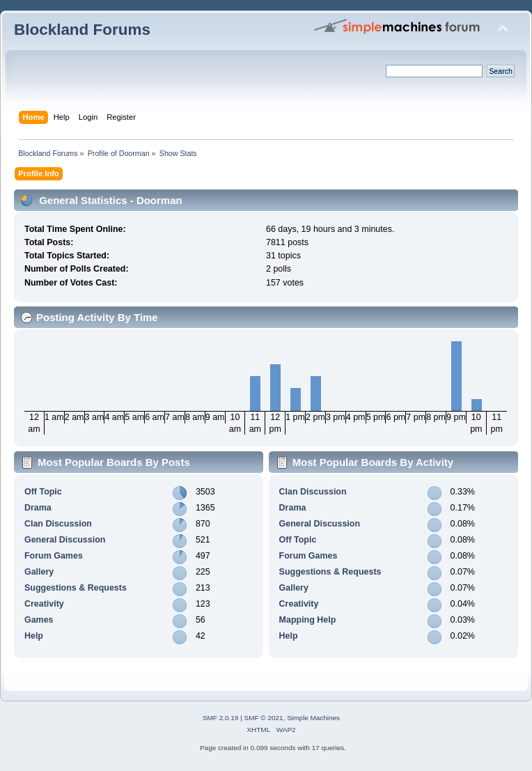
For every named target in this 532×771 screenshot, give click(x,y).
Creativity (44, 604)
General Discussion (65, 540)
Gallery (39, 572)
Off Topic (43, 492)
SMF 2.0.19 (221, 718)
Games (39, 620)
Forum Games (54, 556)
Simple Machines (313, 718)
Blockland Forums (82, 30)
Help (34, 636)
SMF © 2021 (264, 718)
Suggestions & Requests (76, 588)
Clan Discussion (58, 524)
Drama (38, 508)
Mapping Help (308, 620)
